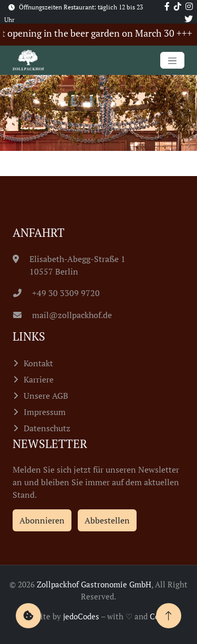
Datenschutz (47, 428)
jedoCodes (81, 616)
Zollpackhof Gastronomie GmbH (94, 584)
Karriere (39, 379)
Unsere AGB (46, 396)
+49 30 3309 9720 (56, 293)
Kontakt (38, 363)
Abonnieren (42, 520)
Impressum (45, 412)
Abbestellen (107, 520)
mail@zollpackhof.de (63, 315)
